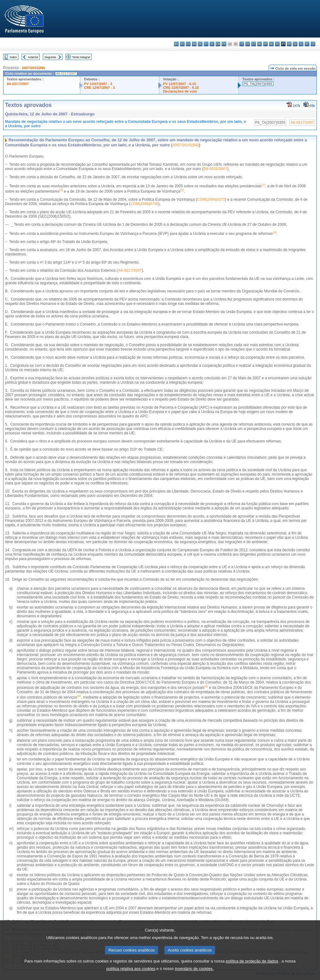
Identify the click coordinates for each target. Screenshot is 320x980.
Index (13, 57)
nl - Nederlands (271, 44)
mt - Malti (265, 44)
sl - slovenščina (301, 44)
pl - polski (277, 44)
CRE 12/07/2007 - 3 (100, 88)
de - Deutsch (200, 44)
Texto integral (81, 57)
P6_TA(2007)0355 (258, 84)
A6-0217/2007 (18, 84)
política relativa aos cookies (131, 973)
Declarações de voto (180, 91)
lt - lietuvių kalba (254, 44)
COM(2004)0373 (211, 200)
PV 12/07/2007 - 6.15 (180, 84)
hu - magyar (260, 44)
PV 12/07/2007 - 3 (98, 84)
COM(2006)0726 (144, 204)
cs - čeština (188, 44)
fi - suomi (307, 44)
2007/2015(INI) (34, 68)
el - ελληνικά (212, 44)
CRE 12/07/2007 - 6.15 (181, 88)
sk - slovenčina (295, 44)
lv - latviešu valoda (248, 44)
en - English (218, 44)
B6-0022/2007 (215, 169)
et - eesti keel (206, 44)
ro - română (289, 44)
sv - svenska (313, 44)
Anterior (33, 57)
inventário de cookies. (194, 973)
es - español (182, 44)
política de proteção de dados (252, 966)
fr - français (224, 44)
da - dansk (194, 44)
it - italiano (242, 44)
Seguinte (50, 57)
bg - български (176, 44)
